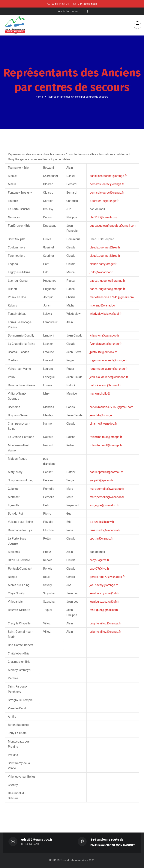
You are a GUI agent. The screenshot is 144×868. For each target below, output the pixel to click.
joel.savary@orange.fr (104, 585)
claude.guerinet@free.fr (105, 247)
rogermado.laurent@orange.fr (109, 360)
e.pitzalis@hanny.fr (102, 522)
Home (39, 97)
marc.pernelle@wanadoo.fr (107, 489)
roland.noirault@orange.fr (106, 437)
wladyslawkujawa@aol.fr (106, 314)
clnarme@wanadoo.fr (103, 424)
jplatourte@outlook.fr (103, 352)
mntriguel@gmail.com (104, 610)
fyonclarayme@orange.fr (106, 344)
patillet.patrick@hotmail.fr (106, 472)
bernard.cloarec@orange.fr (107, 184)
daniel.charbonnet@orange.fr (108, 176)
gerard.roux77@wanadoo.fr (107, 577)
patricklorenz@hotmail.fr (106, 385)
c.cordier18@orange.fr (104, 201)
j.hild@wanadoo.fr (101, 272)
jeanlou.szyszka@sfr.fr (105, 593)
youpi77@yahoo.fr (101, 480)
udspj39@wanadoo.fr (37, 840)
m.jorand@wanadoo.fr (104, 306)
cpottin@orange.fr (101, 539)
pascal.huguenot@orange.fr (107, 281)
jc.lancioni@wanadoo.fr (104, 336)
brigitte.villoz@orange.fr (105, 623)
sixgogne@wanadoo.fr (104, 505)
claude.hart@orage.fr (103, 264)
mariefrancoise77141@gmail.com (112, 297)
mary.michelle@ (100, 394)
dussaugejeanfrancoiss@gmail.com (113, 226)
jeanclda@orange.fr (102, 415)
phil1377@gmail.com (103, 217)
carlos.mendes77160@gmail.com (111, 407)
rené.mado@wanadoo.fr (105, 530)
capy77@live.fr (99, 560)
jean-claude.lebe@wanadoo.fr (109, 377)
